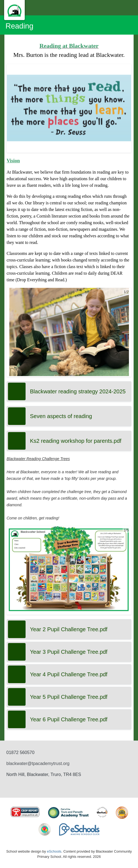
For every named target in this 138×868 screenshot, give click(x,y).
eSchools (54, 851)
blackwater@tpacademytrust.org (38, 763)
